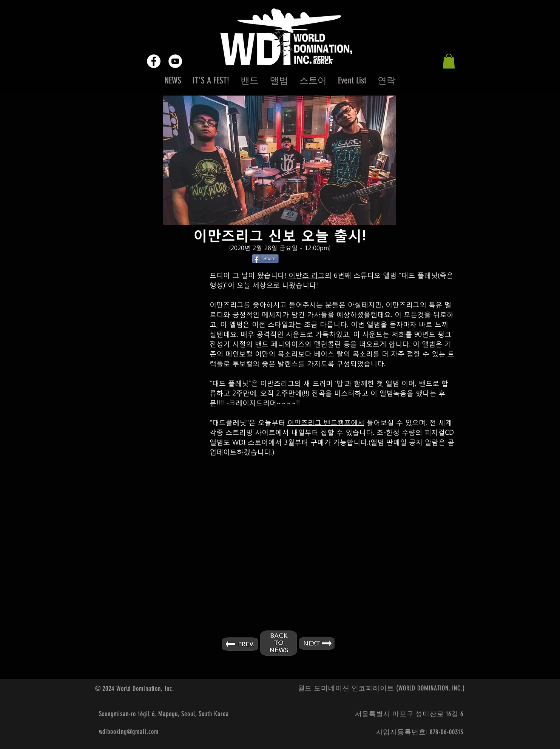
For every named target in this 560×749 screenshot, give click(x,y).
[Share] (265, 259)
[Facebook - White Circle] (154, 61)
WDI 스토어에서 (257, 442)
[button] (449, 61)
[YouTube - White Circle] (175, 61)
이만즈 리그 (307, 275)
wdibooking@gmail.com (129, 732)
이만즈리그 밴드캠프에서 (326, 422)
